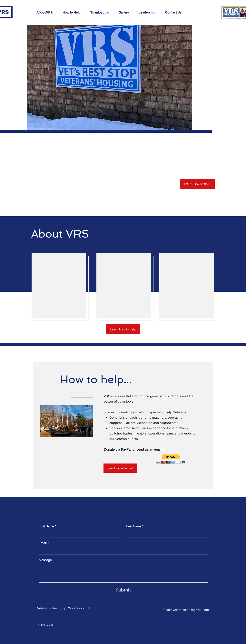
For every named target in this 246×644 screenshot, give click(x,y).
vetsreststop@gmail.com (191, 610)
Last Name (134, 526)
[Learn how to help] (197, 184)
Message (45, 560)
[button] (171, 459)
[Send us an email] (120, 468)
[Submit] (123, 590)
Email (43, 543)
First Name (46, 526)
